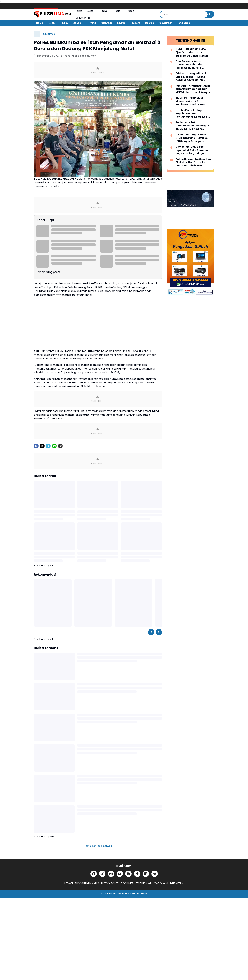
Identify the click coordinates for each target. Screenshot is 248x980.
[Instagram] (111, 874)
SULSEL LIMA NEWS (138, 894)
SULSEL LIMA (115, 894)
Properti (136, 23)
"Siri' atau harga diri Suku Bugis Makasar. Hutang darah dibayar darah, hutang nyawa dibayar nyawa (192, 77)
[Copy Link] (60, 446)
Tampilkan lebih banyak (98, 846)
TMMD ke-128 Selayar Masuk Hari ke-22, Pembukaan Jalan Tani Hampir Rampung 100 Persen (190, 101)
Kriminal (92, 23)
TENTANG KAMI (143, 883)
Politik (51, 23)
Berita (92, 11)
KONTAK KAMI (161, 883)
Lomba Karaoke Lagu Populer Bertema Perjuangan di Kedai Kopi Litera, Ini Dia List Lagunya (192, 114)
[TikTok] (137, 874)
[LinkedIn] (146, 874)
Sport (133, 11)
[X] (42, 446)
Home (79, 11)
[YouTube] (120, 874)
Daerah (150, 23)
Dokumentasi (85, 18)
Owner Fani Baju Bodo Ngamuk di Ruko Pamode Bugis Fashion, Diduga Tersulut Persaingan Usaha (193, 150)
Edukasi (122, 23)
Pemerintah (165, 23)
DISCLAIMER (127, 883)
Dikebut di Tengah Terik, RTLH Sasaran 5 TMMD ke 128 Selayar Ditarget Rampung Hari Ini (192, 138)
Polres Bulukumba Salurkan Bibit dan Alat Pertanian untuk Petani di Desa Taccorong (193, 162)
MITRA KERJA (177, 883)
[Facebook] (36, 446)
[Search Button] (211, 14)
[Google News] (128, 874)
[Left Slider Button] (151, 632)
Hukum (64, 23)
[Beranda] (37, 34)
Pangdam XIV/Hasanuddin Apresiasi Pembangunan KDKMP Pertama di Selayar (193, 89)
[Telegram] (48, 446)
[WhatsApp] (54, 446)
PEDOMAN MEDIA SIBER (87, 883)
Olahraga (107, 23)
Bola (120, 11)
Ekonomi (77, 23)
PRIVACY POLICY (110, 883)
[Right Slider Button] (159, 632)
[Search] (184, 14)
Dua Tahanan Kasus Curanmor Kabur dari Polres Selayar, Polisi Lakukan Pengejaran (189, 65)
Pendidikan (183, 23)
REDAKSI (69, 883)
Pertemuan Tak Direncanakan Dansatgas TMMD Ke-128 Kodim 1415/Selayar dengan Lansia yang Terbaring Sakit (192, 126)
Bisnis (106, 11)
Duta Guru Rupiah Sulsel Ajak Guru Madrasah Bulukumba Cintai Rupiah (192, 52)
